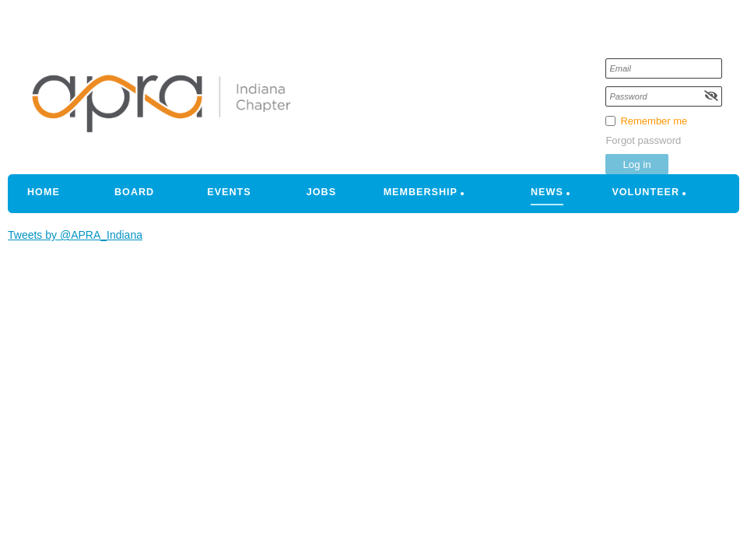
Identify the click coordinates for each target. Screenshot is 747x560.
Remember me (654, 121)
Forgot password (643, 140)
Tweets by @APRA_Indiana (75, 235)
